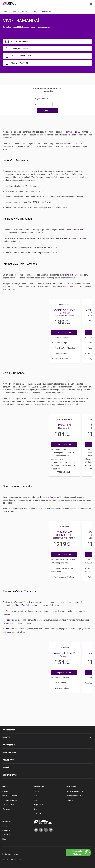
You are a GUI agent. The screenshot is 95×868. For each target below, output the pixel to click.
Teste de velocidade (74, 791)
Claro (36, 791)
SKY (36, 809)
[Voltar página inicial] (9, 4)
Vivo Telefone (9, 752)
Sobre (5, 826)
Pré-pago (9, 611)
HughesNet (39, 805)
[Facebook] (46, 830)
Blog (4, 839)
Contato (6, 835)
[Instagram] (51, 830)
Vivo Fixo (7, 767)
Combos (6, 809)
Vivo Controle (11, 629)
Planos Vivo (20, 605)
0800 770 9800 (64, 332)
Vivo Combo (51, 497)
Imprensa (6, 830)
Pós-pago (10, 620)
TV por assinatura (10, 800)
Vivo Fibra (79, 275)
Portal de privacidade (11, 854)
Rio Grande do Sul (73, 132)
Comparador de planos (76, 796)
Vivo (36, 796)
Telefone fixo (8, 805)
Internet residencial (11, 796)
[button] (91, 4)
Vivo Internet (67, 275)
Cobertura (70, 800)
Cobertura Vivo (10, 775)
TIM (36, 800)
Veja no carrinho (64, 673)
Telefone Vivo (78, 230)
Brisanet (38, 813)
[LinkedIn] (41, 830)
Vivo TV (8, 384)
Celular (5, 791)
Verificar (48, 111)
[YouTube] (36, 830)
